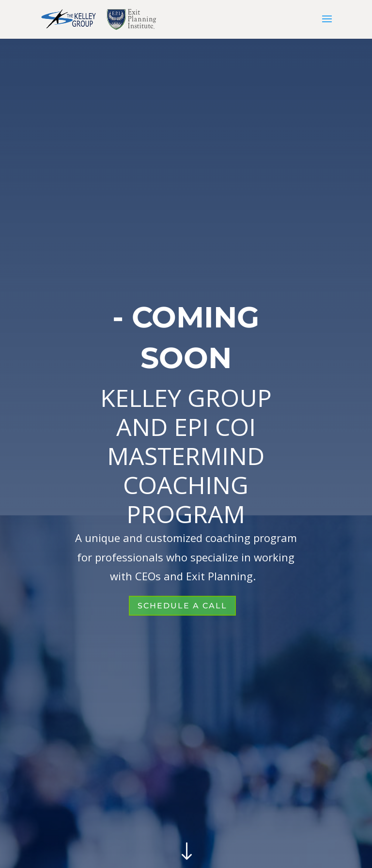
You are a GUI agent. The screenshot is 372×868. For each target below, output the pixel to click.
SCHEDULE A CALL (182, 606)
